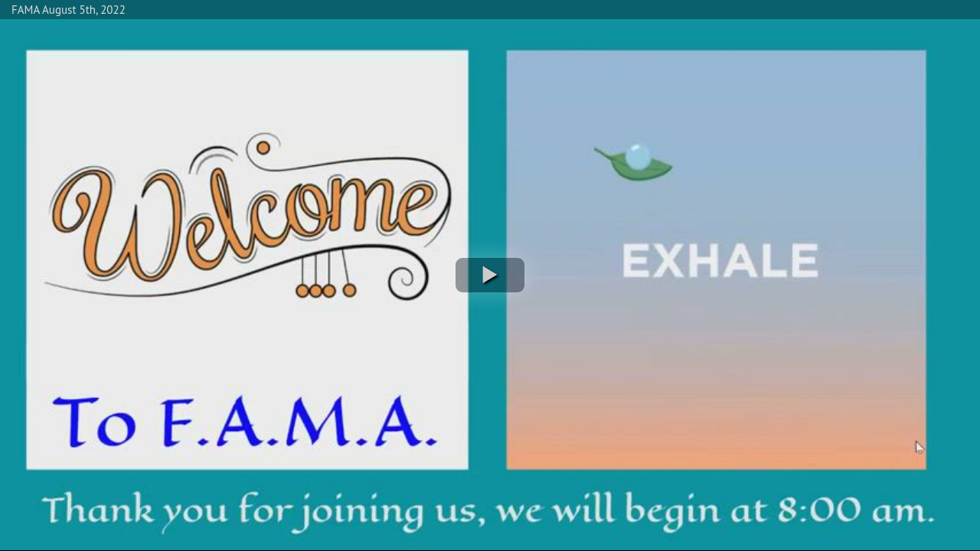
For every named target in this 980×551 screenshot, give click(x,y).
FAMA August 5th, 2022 (69, 10)
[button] (490, 275)
